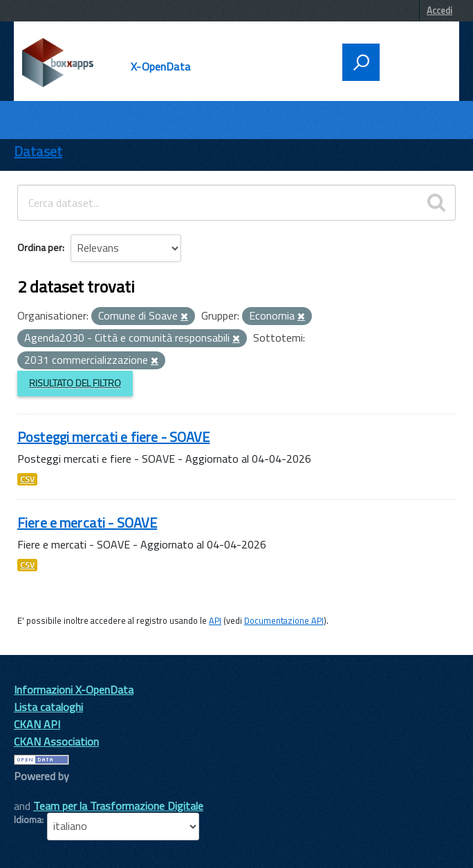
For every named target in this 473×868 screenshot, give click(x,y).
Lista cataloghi (48, 707)
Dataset (38, 151)
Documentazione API (284, 620)
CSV (27, 479)
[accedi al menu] (415, 61)
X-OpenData (160, 66)
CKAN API (37, 724)
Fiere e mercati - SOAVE (87, 523)
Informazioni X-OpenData (74, 690)
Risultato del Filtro (75, 383)
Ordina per (40, 247)
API (215, 620)
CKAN (37, 792)
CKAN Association (56, 741)
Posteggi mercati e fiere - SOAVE (113, 437)
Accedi (439, 10)
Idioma (28, 820)
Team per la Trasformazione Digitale (118, 806)
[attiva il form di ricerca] (361, 62)
